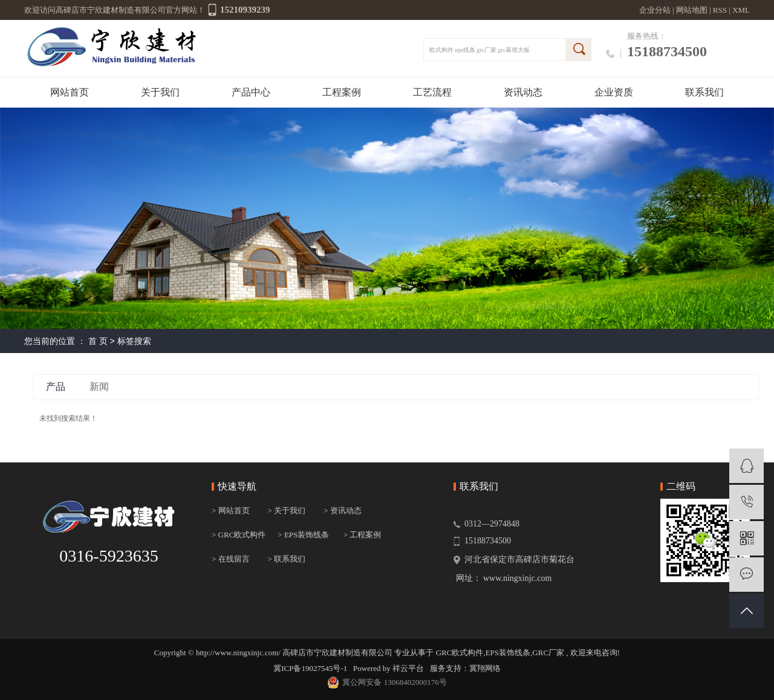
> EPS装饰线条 (303, 535)
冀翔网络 (485, 668)
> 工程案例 (363, 535)
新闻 (99, 387)
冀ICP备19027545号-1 (310, 668)
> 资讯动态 (343, 510)
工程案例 (342, 92)
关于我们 (160, 92)
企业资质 (614, 92)
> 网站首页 (231, 510)
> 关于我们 (287, 510)
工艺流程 (432, 92)
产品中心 (251, 92)
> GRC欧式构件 (239, 535)
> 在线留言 (231, 559)
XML (741, 10)
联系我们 (704, 92)
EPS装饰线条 (508, 653)
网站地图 (693, 10)
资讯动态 (523, 92)
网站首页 (70, 92)
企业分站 (655, 10)
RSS (720, 10)
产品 (56, 387)
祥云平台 (408, 668)
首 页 (98, 341)
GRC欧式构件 (460, 653)
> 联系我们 (287, 559)
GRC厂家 (548, 653)
